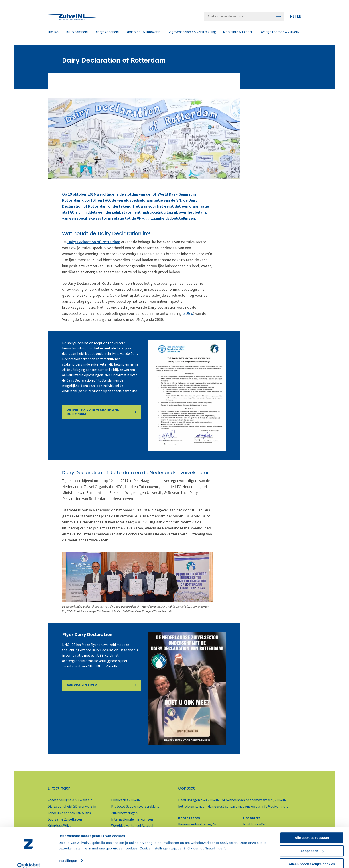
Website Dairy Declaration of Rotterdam (93, 412)
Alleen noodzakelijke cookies (312, 857)
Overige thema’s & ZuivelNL (280, 34)
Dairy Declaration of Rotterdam (94, 242)
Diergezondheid (107, 34)
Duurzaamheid (77, 34)
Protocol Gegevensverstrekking (135, 807)
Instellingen (68, 854)
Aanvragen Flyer (82, 686)
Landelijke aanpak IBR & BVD (69, 813)
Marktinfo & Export (238, 34)
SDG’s (188, 314)
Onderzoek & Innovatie (143, 34)
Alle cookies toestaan (312, 831)
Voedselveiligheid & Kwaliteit (70, 800)
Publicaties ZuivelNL (127, 800)
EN (299, 18)
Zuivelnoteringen (124, 813)
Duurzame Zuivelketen (65, 819)
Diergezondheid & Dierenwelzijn (72, 807)
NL (293, 18)
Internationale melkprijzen (132, 819)
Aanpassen (312, 844)
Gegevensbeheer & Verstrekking (192, 34)
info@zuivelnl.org (275, 807)
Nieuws (53, 34)
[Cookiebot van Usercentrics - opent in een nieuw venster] (29, 859)
